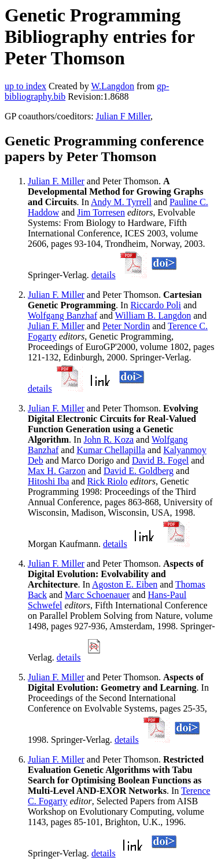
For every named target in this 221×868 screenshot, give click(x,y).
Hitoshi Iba (49, 481)
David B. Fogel (160, 460)
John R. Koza (108, 440)
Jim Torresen (101, 212)
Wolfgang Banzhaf (62, 316)
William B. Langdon (153, 316)
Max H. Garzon (57, 471)
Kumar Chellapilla (111, 450)
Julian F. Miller (56, 181)
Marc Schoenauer (97, 595)
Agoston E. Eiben (125, 584)
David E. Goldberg (139, 471)
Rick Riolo (108, 481)
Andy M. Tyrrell (121, 202)
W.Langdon (113, 86)
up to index (25, 86)
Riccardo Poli (156, 305)
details (104, 275)
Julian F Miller (123, 116)
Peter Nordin (126, 326)
